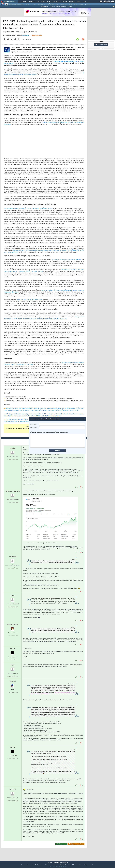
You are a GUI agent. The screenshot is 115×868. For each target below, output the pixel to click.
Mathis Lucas (26, 36)
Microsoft (40, 4)
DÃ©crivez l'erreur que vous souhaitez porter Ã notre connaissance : (57, 440)
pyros (13, 599)
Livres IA (70, 6)
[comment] (57, 441)
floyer (13, 668)
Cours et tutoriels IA (61, 6)
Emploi (65, 1)
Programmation (63, 4)
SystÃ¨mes (87, 4)
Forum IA (52, 6)
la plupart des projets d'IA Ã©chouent (30, 301)
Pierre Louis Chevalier (13, 495)
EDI (57, 4)
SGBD (71, 4)
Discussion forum (101, 45)
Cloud (27, 4)
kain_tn (13, 652)
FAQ (38, 1)
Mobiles (81, 4)
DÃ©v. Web (51, 4)
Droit (79, 1)
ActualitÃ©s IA (45, 6)
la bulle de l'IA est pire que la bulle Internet (67, 261)
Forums (24, 1)
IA (31, 4)
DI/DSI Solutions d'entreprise (17, 4)
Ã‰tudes (72, 1)
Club (84, 1)
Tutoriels (32, 1)
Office (75, 4)
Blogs (43, 1)
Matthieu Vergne (13, 628)
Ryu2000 (13, 685)
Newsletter (57, 1)
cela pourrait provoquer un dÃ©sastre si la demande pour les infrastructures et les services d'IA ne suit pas (44, 319)
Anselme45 (13, 560)
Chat (49, 1)
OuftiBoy (13, 452)
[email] (62, 428)
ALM (35, 4)
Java (45, 4)
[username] (62, 424)
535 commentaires (37, 37)
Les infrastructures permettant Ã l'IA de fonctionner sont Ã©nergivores (28, 210)
